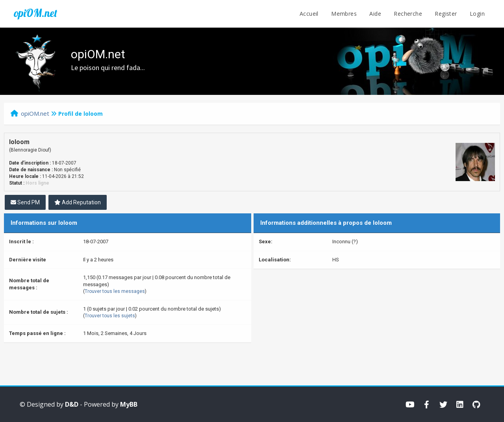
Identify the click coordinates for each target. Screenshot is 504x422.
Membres (344, 14)
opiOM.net (35, 13)
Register (446, 14)
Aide (375, 14)
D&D (72, 404)
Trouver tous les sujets (110, 316)
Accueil (309, 14)
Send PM (25, 202)
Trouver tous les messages (115, 291)
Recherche (408, 14)
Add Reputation (78, 202)
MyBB (129, 404)
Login (477, 14)
